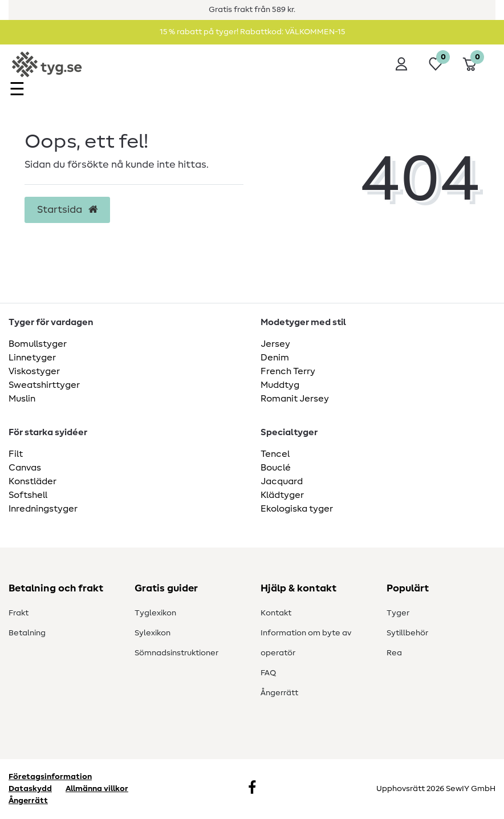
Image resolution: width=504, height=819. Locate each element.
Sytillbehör (407, 633)
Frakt (19, 613)
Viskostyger (34, 371)
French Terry (288, 371)
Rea (394, 653)
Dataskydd (30, 789)
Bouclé (276, 468)
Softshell (28, 495)
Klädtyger (282, 495)
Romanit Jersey (295, 399)
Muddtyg (280, 385)
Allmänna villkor (97, 789)
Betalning (27, 633)
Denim (275, 358)
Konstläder (32, 481)
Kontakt (276, 613)
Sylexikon (153, 633)
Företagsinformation (50, 777)
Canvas (25, 468)
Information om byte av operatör (306, 643)
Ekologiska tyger (297, 509)
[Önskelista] (436, 64)
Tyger (398, 613)
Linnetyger (32, 358)
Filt (16, 454)
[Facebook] (252, 789)
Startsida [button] (67, 210)
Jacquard (282, 481)
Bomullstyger (38, 344)
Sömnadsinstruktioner (176, 653)
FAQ (268, 673)
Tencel (275, 454)
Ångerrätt (279, 693)
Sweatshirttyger (44, 385)
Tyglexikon (155, 613)
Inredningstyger (43, 509)
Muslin (22, 399)
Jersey (275, 344)
